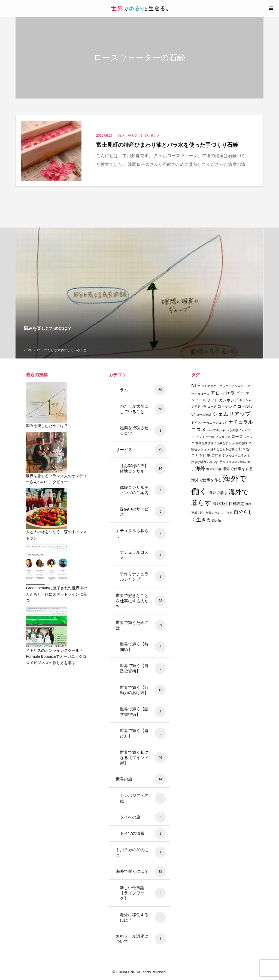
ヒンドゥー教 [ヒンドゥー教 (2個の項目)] (205, 437)
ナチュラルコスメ (143, 555)
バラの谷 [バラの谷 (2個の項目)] (232, 430)
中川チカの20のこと (141, 852)
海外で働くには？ (141, 871)
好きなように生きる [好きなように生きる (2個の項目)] (236, 456)
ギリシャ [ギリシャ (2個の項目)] (245, 400)
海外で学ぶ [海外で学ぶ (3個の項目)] (218, 493)
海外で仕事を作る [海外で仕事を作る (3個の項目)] (207, 480)
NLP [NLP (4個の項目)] (196, 386)
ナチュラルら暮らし (141, 533)
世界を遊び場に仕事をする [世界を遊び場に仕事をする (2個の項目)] (213, 443)
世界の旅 (141, 779)
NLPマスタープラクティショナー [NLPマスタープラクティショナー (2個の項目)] (224, 386)
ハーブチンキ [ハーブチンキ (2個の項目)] (216, 430)
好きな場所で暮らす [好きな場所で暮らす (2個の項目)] (205, 462)
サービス (141, 449)
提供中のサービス (143, 512)
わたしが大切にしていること (143, 409)
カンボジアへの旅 (143, 798)
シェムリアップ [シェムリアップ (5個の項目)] (231, 414)
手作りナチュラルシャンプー (143, 576)
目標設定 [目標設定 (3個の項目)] (236, 504)
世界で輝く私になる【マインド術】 (143, 758)
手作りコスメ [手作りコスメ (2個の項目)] (228, 462)
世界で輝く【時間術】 (143, 647)
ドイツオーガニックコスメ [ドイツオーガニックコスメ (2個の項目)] (209, 423)
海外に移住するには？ (143, 917)
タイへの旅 (143, 817)
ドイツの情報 (143, 833)
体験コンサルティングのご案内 (143, 490)
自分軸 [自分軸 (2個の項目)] (216, 520)
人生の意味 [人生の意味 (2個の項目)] (240, 443)
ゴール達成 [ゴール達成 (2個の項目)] (204, 415)
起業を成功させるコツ (143, 431)
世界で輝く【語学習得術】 (143, 712)
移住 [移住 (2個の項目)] (201, 513)
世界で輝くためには (141, 625)
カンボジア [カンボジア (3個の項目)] (229, 400)
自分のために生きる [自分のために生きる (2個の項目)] (219, 513)
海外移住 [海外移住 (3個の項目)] (220, 504)
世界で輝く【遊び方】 (143, 733)
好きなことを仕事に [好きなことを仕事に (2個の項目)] (224, 449)
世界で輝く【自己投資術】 (143, 668)
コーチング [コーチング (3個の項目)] (227, 406)
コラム (141, 390)
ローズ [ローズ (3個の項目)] (237, 437)
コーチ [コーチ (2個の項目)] (212, 407)
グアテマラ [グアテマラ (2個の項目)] (199, 407)
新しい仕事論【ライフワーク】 (143, 893)
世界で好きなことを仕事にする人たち (141, 601)
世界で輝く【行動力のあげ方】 (143, 690)
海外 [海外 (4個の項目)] (200, 468)
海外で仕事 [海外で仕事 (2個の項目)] (214, 469)
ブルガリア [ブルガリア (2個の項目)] (223, 437)
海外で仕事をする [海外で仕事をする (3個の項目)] (238, 469)
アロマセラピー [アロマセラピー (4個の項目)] (228, 393)
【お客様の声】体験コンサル (143, 468)
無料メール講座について (141, 939)
